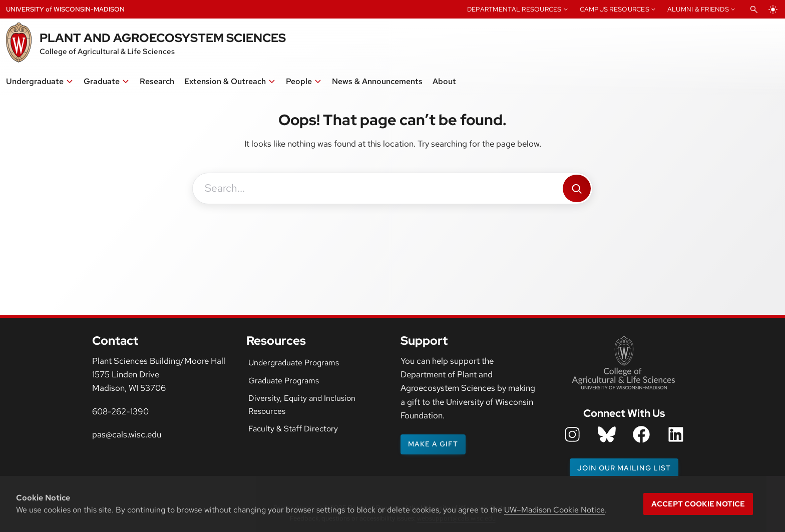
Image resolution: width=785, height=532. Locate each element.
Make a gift (433, 444)
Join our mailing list (624, 468)
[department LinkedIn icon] (676, 434)
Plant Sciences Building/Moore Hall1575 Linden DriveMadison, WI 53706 (159, 374)
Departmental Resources (514, 9)
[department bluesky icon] (607, 434)
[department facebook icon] (641, 434)
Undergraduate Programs (294, 363)
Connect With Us (624, 413)
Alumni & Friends (698, 9)
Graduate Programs (284, 381)
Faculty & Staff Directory (293, 429)
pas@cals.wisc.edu (127, 434)
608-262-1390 (120, 411)
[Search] (577, 188)
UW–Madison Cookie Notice (554, 510)
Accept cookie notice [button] (698, 504)
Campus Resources (615, 9)
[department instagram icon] (572, 434)
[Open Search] (754, 10)
